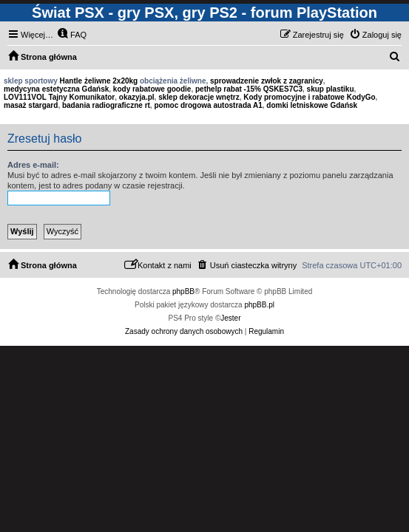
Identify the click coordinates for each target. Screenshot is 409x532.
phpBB (183, 291)
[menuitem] (72, 35)
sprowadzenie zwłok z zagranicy (267, 81)
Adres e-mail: (33, 165)
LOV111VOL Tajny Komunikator (59, 97)
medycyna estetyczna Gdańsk (56, 89)
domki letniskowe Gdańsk (312, 105)
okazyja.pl (137, 97)
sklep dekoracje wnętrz (199, 97)
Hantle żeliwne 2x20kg (99, 81)
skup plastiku (331, 89)
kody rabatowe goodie (152, 89)
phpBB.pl (259, 305)
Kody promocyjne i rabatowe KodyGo (309, 97)
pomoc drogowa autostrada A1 (208, 105)
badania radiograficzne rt (106, 105)
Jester (230, 318)
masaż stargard (31, 105)
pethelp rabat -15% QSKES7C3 (249, 89)
